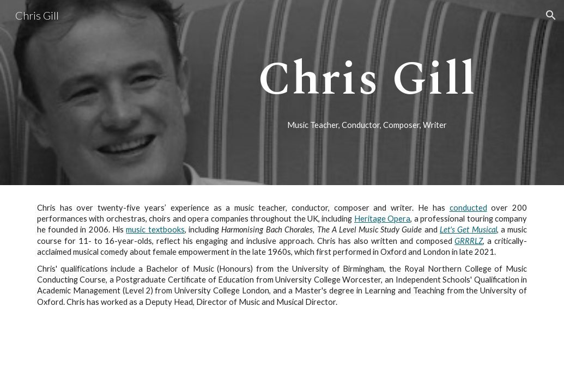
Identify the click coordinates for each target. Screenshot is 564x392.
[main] (368, 78)
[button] (551, 15)
